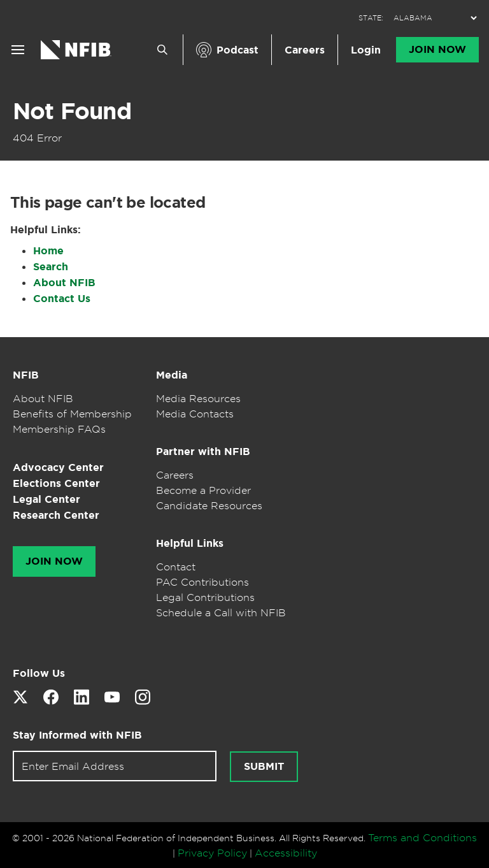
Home (48, 251)
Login (366, 50)
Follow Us (39, 673)
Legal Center (46, 499)
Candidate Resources (209, 505)
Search (51, 267)
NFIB (26, 375)
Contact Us (62, 299)
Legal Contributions (205, 597)
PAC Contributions (202, 582)
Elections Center (56, 483)
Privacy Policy (212, 853)
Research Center (56, 515)
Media (172, 375)
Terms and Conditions (422, 837)
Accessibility (286, 853)
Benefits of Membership (72, 414)
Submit (264, 767)
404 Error (37, 138)
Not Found (72, 111)
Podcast (237, 50)
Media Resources (198, 398)
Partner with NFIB (203, 452)
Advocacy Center (58, 467)
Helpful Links (190, 543)
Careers (305, 50)
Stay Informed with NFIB (77, 735)
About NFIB (64, 283)
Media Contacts (195, 414)
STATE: (371, 18)
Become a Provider (203, 490)
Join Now (437, 50)
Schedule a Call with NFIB (221, 612)
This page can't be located (108, 203)
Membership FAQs (59, 429)
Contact (176, 567)
